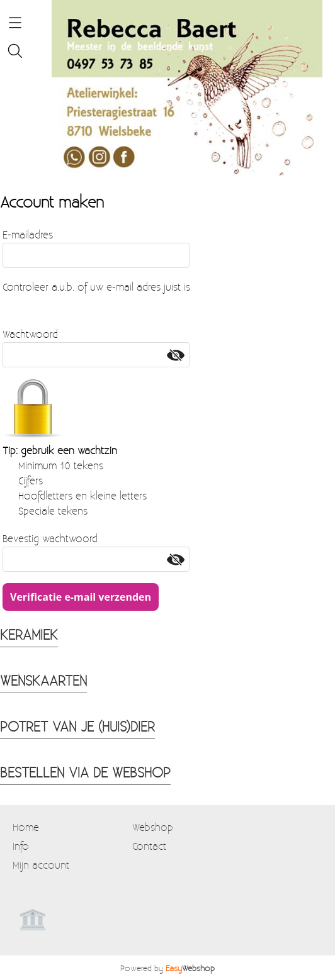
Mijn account (41, 865)
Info (21, 846)
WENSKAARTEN (43, 680)
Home (26, 827)
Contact (149, 846)
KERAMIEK (29, 634)
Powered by (167, 968)
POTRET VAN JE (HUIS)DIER (77, 726)
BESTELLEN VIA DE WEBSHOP (85, 772)
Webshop (153, 827)
